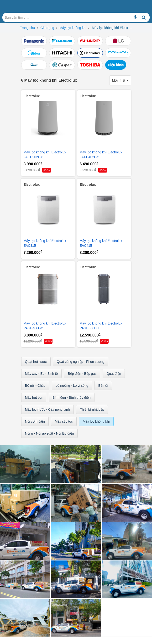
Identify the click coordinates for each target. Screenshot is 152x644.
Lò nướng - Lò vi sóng (72, 386)
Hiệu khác (116, 65)
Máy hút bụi (34, 398)
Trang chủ (28, 28)
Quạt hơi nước (36, 362)
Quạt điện (114, 374)
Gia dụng (47, 28)
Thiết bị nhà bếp (92, 409)
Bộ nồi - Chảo (35, 386)
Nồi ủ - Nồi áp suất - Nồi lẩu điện (50, 433)
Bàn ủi (103, 386)
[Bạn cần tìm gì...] (135, 17)
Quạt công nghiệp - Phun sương (81, 362)
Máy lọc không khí (73, 28)
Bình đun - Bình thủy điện (71, 398)
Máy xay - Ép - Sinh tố (42, 374)
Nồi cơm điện (35, 421)
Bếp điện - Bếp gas (82, 374)
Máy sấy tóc (64, 421)
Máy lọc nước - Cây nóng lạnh (47, 409)
